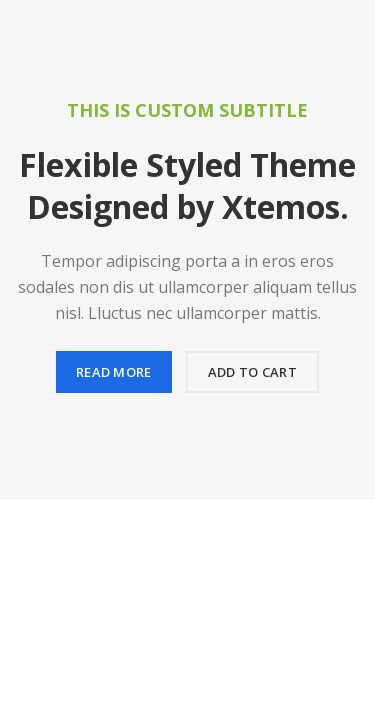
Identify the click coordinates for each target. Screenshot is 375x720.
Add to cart (252, 372)
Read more (114, 372)
